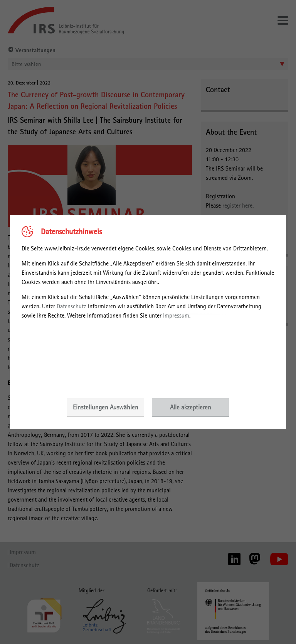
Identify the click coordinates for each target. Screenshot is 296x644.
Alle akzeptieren (191, 407)
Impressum (176, 315)
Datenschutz (71, 306)
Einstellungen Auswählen (106, 407)
